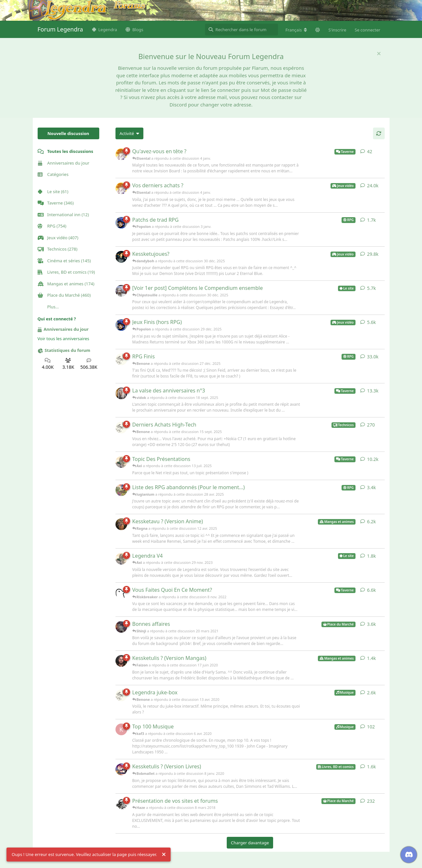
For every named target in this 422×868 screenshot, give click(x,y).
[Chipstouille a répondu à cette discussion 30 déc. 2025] (121, 291)
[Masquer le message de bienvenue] (379, 54)
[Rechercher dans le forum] (241, 30)
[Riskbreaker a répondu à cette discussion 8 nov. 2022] (121, 593)
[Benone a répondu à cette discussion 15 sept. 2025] (121, 428)
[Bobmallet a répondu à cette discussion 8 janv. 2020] (121, 769)
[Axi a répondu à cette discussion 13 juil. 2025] (121, 462)
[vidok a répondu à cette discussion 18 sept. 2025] (121, 393)
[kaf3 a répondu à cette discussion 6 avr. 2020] (121, 729)
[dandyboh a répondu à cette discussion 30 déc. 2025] (121, 257)
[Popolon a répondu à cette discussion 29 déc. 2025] (121, 325)
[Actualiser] (379, 133)
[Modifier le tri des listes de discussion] (130, 133)
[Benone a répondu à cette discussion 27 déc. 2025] (121, 359)
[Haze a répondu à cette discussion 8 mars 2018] (121, 804)
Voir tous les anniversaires (64, 339)
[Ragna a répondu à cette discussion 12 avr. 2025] (121, 524)
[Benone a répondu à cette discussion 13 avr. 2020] (121, 695)
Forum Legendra (60, 29)
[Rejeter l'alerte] (164, 855)
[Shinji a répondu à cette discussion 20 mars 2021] (121, 627)
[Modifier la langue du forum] (296, 30)
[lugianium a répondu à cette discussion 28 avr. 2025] (121, 490)
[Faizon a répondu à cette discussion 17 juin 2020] (121, 661)
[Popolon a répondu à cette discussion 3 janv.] (121, 223)
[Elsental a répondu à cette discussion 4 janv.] (121, 154)
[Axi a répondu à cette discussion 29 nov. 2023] (121, 559)
